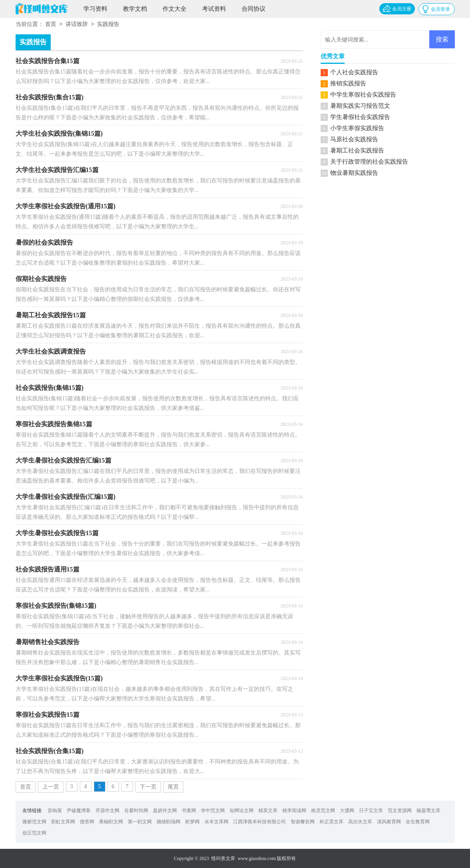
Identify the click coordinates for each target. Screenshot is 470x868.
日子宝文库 (371, 811)
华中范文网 (213, 811)
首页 (51, 25)
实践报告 (108, 25)
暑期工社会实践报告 (357, 150)
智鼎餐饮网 (303, 822)
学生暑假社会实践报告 (360, 117)
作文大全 (175, 9)
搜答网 (87, 822)
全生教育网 (418, 822)
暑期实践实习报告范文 (360, 106)
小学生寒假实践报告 (357, 128)
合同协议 (254, 9)
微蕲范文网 (34, 822)
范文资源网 (400, 811)
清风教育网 (389, 822)
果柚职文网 (111, 822)
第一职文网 (140, 822)
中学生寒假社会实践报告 (363, 95)
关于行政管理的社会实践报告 (369, 162)
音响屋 (55, 811)
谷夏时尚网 (136, 811)
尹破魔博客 (79, 811)
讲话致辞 (77, 25)
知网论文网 (242, 811)
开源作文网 (107, 811)
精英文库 (268, 811)
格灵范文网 (323, 811)
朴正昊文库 (331, 822)
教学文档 (135, 9)
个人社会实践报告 (354, 72)
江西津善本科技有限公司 (260, 822)
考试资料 (214, 9)
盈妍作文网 (165, 811)
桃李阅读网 (294, 811)
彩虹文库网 (63, 822)
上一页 (51, 787)
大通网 (347, 811)
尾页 (173, 787)
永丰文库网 (216, 822)
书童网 (189, 811)
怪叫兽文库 (223, 858)
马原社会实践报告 (354, 139)
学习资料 (95, 9)
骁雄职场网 (169, 822)
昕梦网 (192, 822)
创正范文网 (34, 833)
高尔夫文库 (360, 822)
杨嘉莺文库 (428, 811)
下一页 (148, 787)
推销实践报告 (348, 83)
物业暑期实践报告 (354, 173)
